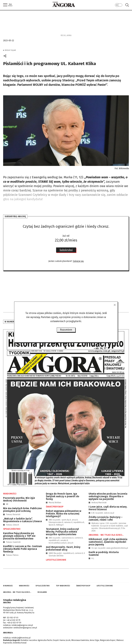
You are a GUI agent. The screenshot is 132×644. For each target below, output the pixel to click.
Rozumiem (66, 330)
